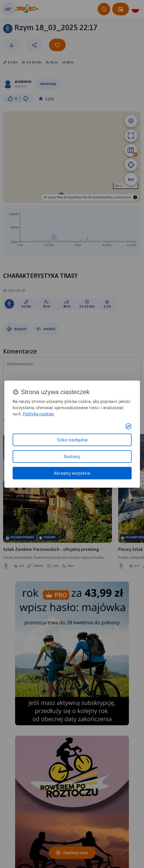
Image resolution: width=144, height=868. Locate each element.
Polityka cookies (38, 414)
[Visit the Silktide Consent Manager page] (128, 426)
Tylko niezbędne (72, 440)
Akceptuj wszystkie (72, 473)
